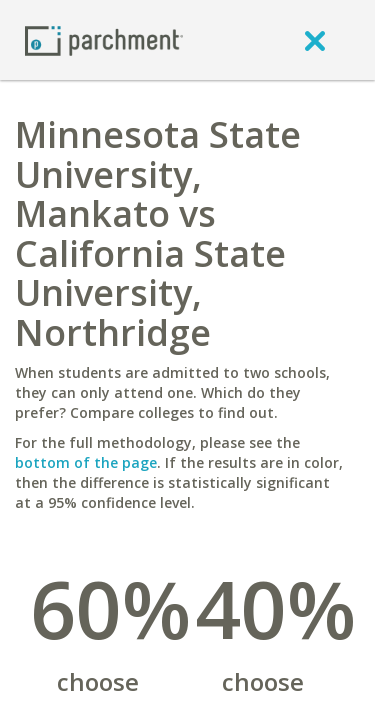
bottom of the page (86, 462)
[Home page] (104, 39)
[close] (315, 40)
